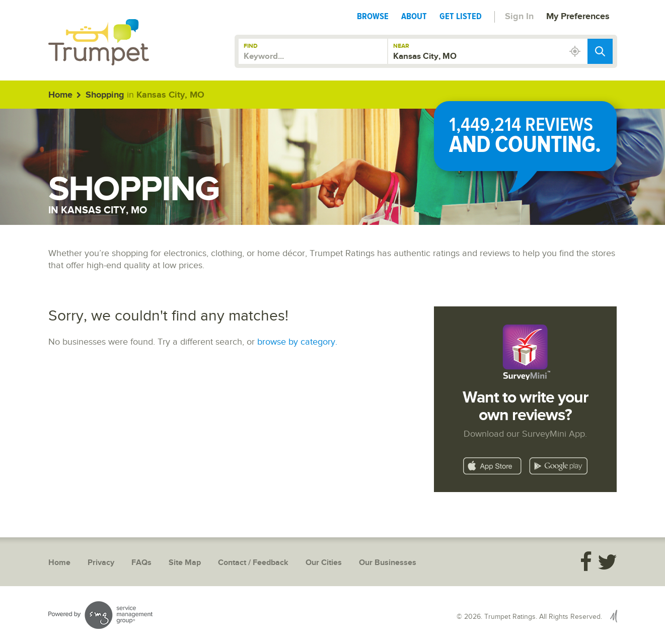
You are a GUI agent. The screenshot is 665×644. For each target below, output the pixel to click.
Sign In (519, 17)
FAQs (141, 563)
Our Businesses (388, 563)
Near (401, 46)
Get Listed (461, 16)
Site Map (185, 563)
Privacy (101, 563)
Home (60, 95)
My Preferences (578, 17)
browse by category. (297, 342)
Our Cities (324, 563)
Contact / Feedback (253, 563)
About (414, 16)
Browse (373, 16)
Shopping (105, 95)
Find (251, 46)
